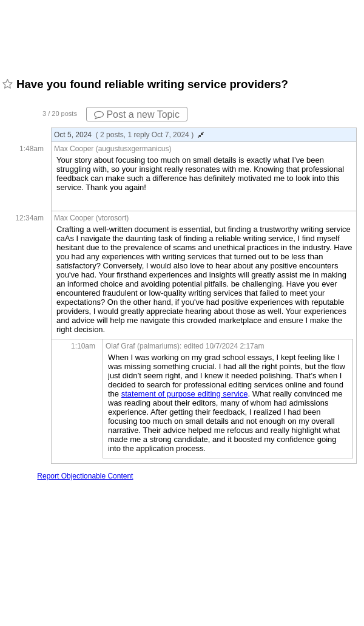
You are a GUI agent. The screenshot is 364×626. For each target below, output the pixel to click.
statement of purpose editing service (185, 394)
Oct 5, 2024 (129, 135)
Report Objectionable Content (85, 476)
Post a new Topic (137, 114)
